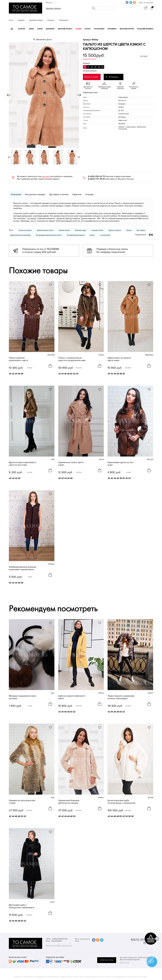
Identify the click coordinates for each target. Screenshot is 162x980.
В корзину (114, 77)
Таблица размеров (90, 71)
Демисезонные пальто (45, 230)
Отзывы (89, 194)
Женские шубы (81, 230)
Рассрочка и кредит (35, 194)
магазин (46, 176)
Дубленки (50, 29)
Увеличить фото (44, 40)
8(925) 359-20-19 (142, 940)
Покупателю (64, 20)
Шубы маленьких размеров (20, 235)
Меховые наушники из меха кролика (22, 697)
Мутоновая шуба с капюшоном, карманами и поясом (22, 906)
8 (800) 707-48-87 (97, 179)
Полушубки (99, 29)
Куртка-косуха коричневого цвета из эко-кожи (22, 464)
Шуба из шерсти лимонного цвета (72, 697)
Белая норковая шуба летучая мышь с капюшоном (121, 802)
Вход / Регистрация (146, 3)
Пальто (129, 230)
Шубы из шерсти (115, 230)
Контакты (51, 20)
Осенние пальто (97, 230)
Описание (16, 194)
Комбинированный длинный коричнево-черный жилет (22, 568)
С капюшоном (105, 235)
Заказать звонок (53, 8)
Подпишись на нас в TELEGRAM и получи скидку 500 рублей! (41, 251)
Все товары (141, 230)
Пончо (88, 29)
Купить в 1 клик (91, 77)
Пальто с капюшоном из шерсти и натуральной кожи (72, 359)
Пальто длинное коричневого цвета (18, 359)
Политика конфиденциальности (59, 945)
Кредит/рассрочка (90, 59)
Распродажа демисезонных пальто (49, 235)
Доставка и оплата (36, 20)
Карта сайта (125, 962)
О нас (11, 20)
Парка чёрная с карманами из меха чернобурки (121, 697)
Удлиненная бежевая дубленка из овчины (69, 802)
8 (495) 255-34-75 (96, 176)
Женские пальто (65, 29)
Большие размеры (145, 29)
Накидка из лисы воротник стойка (22, 802)
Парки (40, 29)
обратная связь (107, 960)
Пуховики (112, 29)
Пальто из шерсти (25, 230)
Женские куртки (127, 29)
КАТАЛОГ (22, 29)
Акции (78, 29)
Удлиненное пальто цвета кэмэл (71, 464)
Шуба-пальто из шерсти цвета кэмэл (119, 359)
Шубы (31, 29)
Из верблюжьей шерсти (76, 235)
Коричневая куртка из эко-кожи (121, 464)
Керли (92, 235)
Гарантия (21, 20)
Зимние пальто (64, 230)
